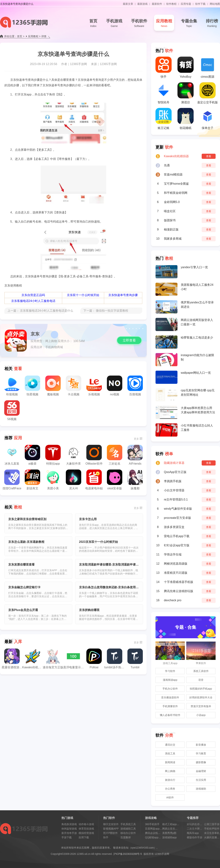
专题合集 (189, 23)
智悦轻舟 (164, 93)
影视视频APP (111, 829)
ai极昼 (32, 455)
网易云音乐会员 (171, 829)
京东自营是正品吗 (33, 295)
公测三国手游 (212, 824)
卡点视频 (74, 386)
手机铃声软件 (212, 829)
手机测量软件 (170, 706)
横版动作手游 (195, 837)
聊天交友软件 (111, 824)
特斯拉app (53, 455)
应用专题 (186, 4)
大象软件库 (74, 455)
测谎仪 (186, 93)
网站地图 (215, 4)
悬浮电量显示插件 (74, 659)
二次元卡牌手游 (196, 829)
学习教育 (201, 754)
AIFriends (135, 455)
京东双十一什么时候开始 (83, 295)
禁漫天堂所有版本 (201, 706)
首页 (93, 23)
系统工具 (170, 754)
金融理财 (201, 771)
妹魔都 (135, 480)
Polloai (94, 659)
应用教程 (164, 23)
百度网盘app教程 (155, 829)
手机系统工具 (128, 824)
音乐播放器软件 (170, 697)
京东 (35, 334)
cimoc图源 (208, 67)
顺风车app (193, 833)
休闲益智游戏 (69, 829)
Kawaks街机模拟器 (32, 659)
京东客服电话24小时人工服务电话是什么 (47, 311)
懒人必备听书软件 (170, 715)
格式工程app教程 (172, 824)
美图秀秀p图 (169, 833)
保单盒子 (208, 119)
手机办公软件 (170, 689)
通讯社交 (170, 745)
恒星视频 (32, 386)
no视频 (115, 386)
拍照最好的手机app (201, 689)
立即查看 (129, 340)
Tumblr (135, 659)
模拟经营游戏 (86, 833)
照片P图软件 (110, 833)
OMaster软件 (94, 455)
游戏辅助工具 (128, 829)
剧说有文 (32, 480)
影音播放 (201, 745)
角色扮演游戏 (69, 824)
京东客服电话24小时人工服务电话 (33, 301)
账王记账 (164, 119)
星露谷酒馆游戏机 (12, 659)
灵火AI (74, 480)
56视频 (12, 410)
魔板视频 (53, 386)
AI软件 (170, 797)
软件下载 (200, 4)
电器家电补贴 (94, 480)
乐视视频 (94, 386)
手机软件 (139, 23)
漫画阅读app (170, 680)
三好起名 (115, 455)
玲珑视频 (12, 386)
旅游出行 (170, 780)
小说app (201, 715)
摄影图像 (201, 762)
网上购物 (170, 771)
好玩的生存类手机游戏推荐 (202, 824)
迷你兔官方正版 (53, 659)
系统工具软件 (201, 671)
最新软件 (157, 4)
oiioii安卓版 (115, 480)
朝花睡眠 (186, 119)
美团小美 (53, 480)
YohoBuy (186, 67)
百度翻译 (126, 837)
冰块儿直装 (12, 455)
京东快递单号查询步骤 (123, 295)
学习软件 (170, 671)
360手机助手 (152, 824)
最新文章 (128, 4)
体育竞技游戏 (86, 829)
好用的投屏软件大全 (201, 697)
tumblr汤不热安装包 (115, 659)
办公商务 (170, 789)
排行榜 (212, 23)
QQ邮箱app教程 (154, 837)
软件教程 (171, 4)
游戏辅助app (169, 837)
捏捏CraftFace (12, 480)
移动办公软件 (128, 833)
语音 (201, 680)
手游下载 (67, 837)
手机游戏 (114, 23)
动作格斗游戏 (86, 824)
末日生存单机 (212, 833)
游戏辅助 (201, 789)
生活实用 (201, 780)
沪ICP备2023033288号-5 (128, 854)
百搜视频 (135, 386)
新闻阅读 (170, 762)
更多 (136, 439)
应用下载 (84, 837)
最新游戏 (142, 4)
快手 (164, 67)
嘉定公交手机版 (208, 93)
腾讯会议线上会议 (155, 833)
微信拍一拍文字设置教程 (112, 311)
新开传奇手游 (69, 833)
